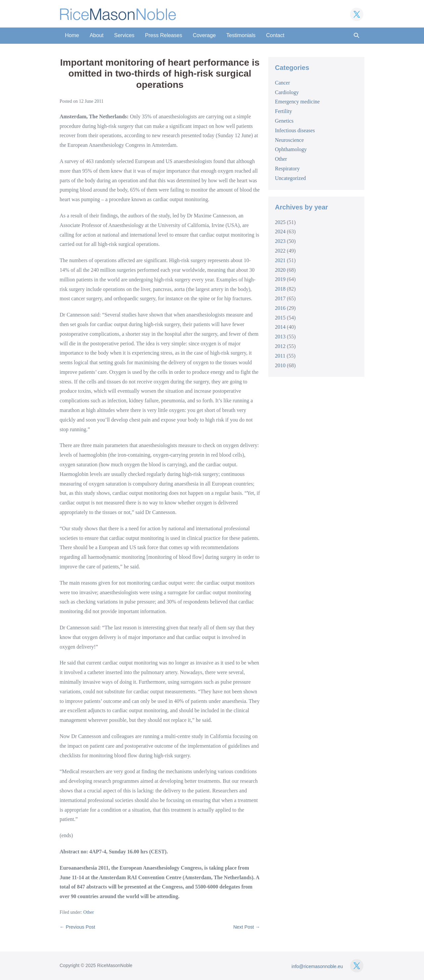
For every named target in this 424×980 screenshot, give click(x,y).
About (97, 35)
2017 (280, 298)
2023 (280, 241)
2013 (280, 337)
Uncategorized (290, 178)
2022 (280, 251)
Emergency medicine (297, 102)
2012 (280, 346)
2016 (280, 308)
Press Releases (164, 35)
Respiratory (287, 169)
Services (124, 35)
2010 (280, 365)
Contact (275, 35)
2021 (280, 260)
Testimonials (241, 35)
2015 (280, 318)
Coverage (204, 35)
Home (72, 35)
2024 (280, 231)
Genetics (284, 121)
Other (89, 912)
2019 (280, 279)
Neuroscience (289, 140)
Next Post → (247, 927)
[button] (356, 36)
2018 (280, 289)
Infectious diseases (295, 130)
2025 (280, 222)
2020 (280, 270)
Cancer (282, 83)
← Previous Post (77, 927)
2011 (280, 356)
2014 (280, 327)
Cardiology (287, 92)
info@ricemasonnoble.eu (317, 966)
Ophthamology (291, 149)
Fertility (284, 111)
